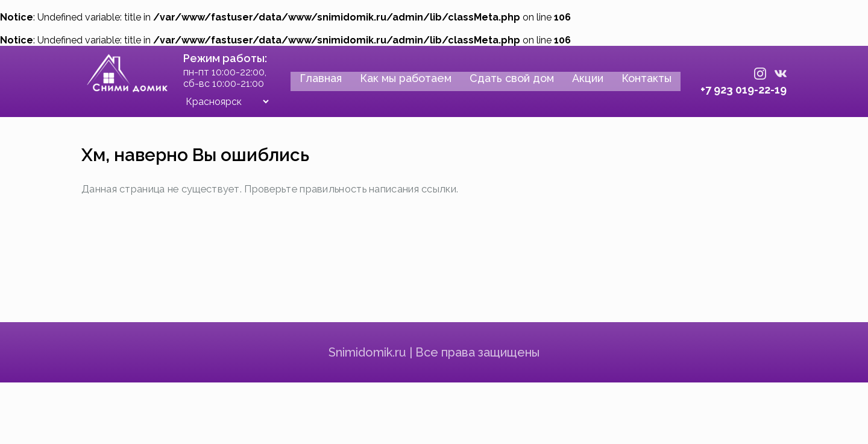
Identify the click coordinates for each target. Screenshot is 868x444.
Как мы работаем (395, 84)
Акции (577, 84)
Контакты (636, 84)
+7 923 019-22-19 (733, 91)
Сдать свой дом (502, 84)
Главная (310, 84)
